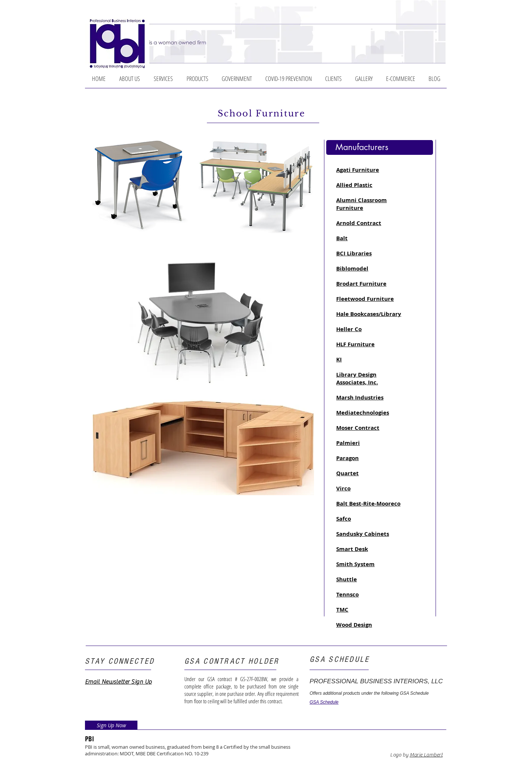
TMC (342, 610)
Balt (342, 238)
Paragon (347, 458)
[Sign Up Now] (111, 725)
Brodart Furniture (361, 284)
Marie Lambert (426, 755)
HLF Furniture (355, 344)
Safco (344, 519)
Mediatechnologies (363, 413)
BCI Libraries (354, 253)
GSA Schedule (324, 702)
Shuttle (347, 579)
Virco (343, 488)
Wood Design (354, 625)
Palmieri (348, 443)
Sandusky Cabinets (363, 534)
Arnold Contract (359, 223)
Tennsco (347, 594)
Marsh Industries (360, 397)
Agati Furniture (358, 170)
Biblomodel (352, 268)
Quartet (347, 473)
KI (339, 359)
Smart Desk (352, 549)
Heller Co (349, 329)
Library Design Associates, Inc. (357, 378)
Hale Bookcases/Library (369, 314)
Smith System (355, 564)
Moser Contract (358, 428)
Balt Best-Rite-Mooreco (368, 504)
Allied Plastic (354, 185)
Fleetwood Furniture (365, 299)
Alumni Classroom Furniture (362, 204)
